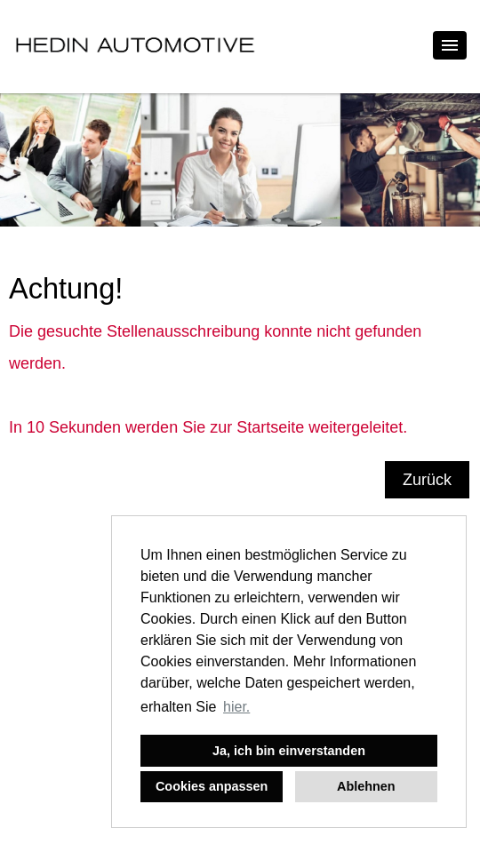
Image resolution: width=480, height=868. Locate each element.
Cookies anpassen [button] (212, 786)
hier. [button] (236, 707)
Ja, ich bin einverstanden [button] (289, 751)
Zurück (427, 480)
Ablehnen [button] (366, 786)
